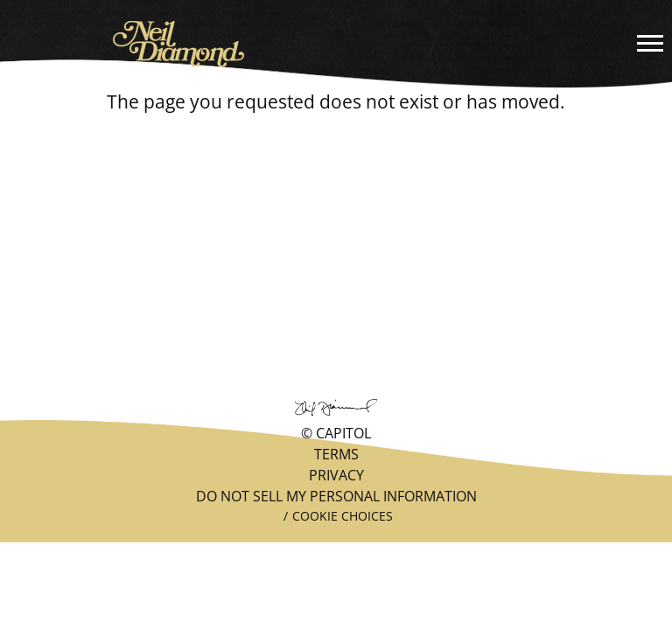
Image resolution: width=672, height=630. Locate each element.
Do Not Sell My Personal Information (336, 496)
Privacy (336, 475)
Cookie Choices (343, 516)
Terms (336, 454)
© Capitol (336, 433)
